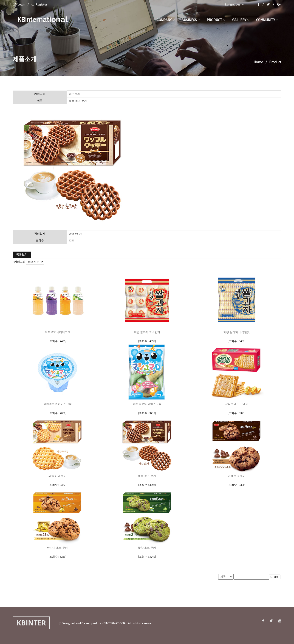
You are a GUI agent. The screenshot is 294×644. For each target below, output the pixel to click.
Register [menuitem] (39, 4)
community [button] (267, 20)
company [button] (166, 20)
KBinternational (42, 19)
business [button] (191, 20)
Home (258, 62)
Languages (234, 4)
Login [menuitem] (19, 4)
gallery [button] (241, 20)
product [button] (216, 20)
